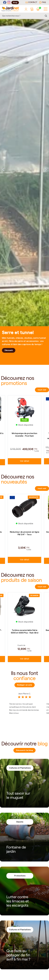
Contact (31, 3)
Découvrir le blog (24, 750)
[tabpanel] (24, 169)
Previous (3, 169)
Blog (15, 2)
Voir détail (24, 461)
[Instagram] (9, 2)
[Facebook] (5, 2)
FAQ (42, 2)
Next (46, 169)
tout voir (42, 390)
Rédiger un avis (25, 685)
